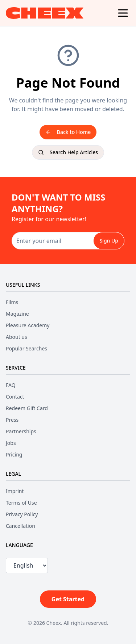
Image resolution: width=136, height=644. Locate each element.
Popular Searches (26, 348)
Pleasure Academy (28, 325)
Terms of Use (21, 503)
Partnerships (21, 431)
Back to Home (68, 132)
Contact (15, 397)
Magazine (17, 314)
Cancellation (20, 526)
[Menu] (123, 13)
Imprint (15, 491)
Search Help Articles (68, 152)
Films (12, 302)
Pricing (14, 454)
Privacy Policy (22, 514)
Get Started (68, 599)
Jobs (11, 443)
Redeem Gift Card (27, 408)
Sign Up (109, 241)
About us (17, 337)
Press (12, 420)
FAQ (11, 385)
